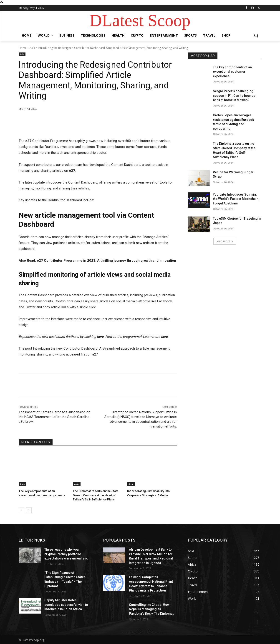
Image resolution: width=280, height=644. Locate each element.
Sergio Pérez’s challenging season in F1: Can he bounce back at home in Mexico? (234, 96)
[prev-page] (21, 510)
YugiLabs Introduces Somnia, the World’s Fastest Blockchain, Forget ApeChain (236, 199)
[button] (256, 35)
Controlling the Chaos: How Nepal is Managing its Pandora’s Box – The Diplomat (151, 609)
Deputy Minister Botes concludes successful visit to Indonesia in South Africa (66, 605)
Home (23, 48)
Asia (32, 48)
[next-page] (29, 510)
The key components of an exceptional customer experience (232, 72)
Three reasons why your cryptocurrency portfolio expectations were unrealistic (66, 554)
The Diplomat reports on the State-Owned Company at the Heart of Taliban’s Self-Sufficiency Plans (96, 495)
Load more (225, 241)
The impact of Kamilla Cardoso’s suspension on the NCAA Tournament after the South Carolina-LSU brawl (55, 417)
